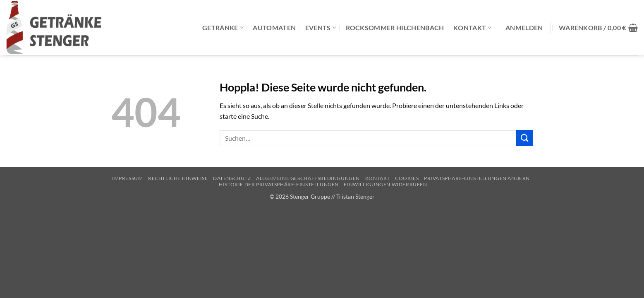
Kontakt (473, 28)
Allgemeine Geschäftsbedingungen (308, 178)
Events (321, 28)
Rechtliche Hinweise (178, 178)
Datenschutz (232, 178)
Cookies (407, 178)
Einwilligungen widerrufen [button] (385, 184)
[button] (524, 28)
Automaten (274, 28)
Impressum (128, 178)
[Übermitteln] (524, 138)
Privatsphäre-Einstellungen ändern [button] (477, 178)
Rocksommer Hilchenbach (395, 28)
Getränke (223, 28)
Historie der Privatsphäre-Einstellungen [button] (279, 184)
